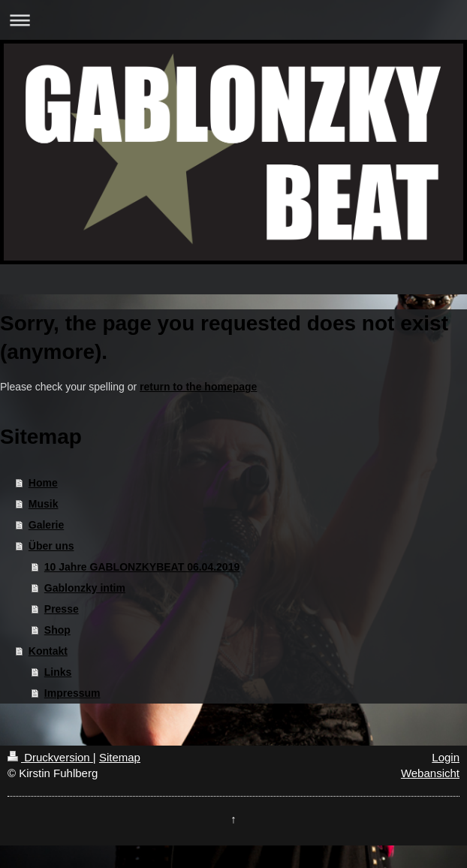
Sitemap (120, 757)
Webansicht (430, 773)
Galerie (46, 525)
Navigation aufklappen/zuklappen (234, 20)
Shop (57, 630)
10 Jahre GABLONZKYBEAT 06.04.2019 (142, 567)
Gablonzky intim (85, 588)
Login (446, 757)
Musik (44, 504)
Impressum (72, 693)
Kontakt (48, 651)
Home (43, 483)
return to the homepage (198, 387)
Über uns (51, 546)
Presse (62, 609)
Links (58, 672)
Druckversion (50, 757)
